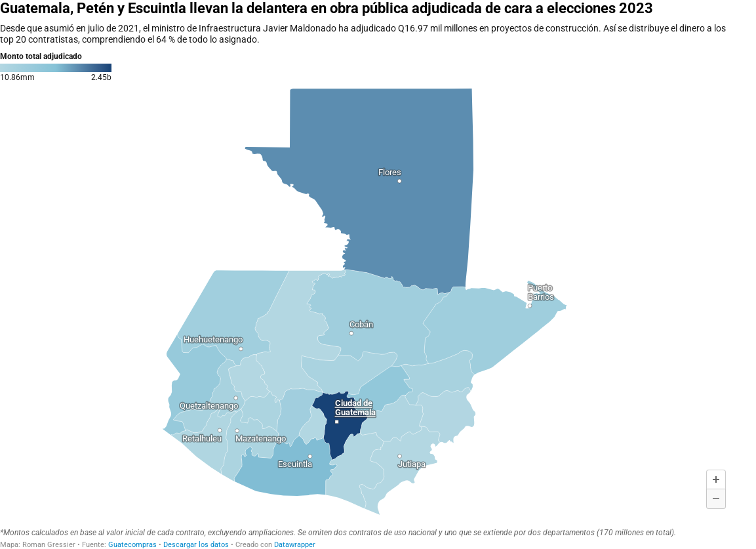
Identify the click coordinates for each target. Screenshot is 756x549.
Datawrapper (295, 545)
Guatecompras (132, 545)
